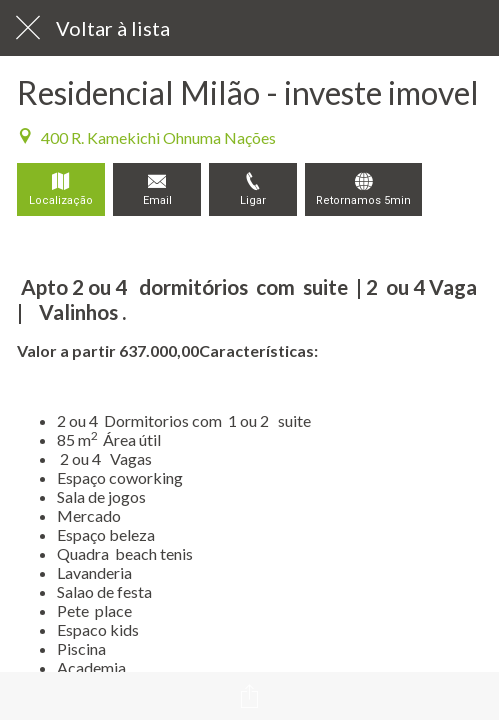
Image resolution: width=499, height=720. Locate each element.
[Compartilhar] (250, 696)
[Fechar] (28, 28)
